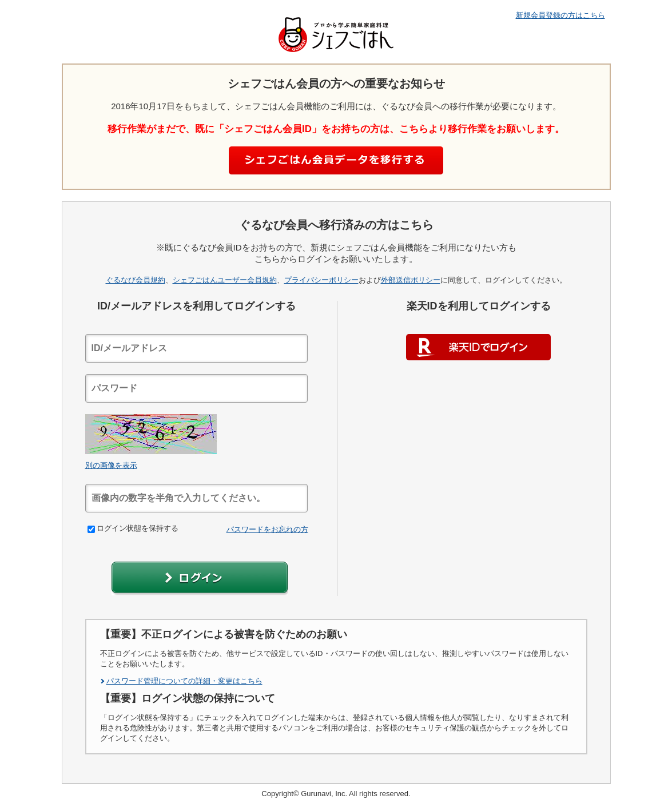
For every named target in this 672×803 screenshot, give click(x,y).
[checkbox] (91, 529)
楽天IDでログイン (478, 347)
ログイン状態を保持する (133, 528)
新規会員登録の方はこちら (560, 15)
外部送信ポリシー (411, 280)
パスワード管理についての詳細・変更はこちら (184, 681)
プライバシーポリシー (321, 280)
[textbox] (196, 348)
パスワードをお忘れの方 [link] (267, 529)
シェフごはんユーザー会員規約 (225, 280)
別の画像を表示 (111, 465)
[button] (200, 579)
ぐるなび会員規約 (136, 280)
